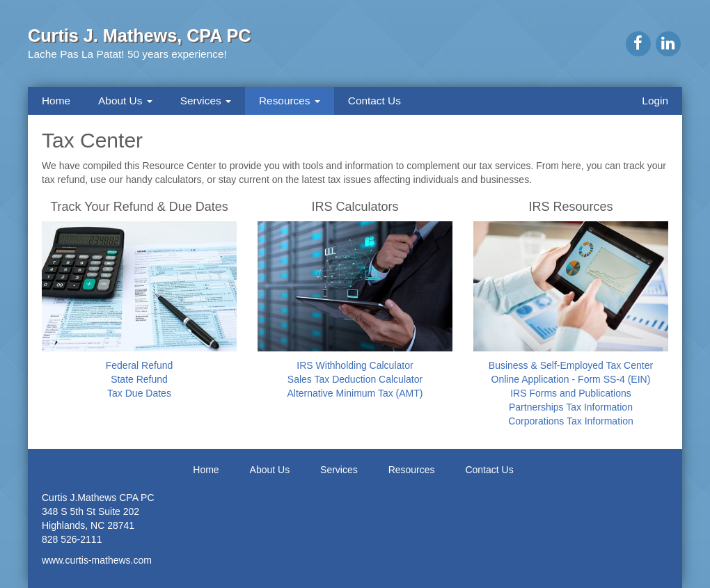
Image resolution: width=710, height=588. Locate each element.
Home (56, 101)
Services (206, 101)
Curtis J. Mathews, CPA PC (140, 35)
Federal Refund (140, 365)
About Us (125, 101)
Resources (290, 101)
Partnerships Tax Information (571, 407)
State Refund (139, 379)
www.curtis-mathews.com (97, 560)
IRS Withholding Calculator (355, 365)
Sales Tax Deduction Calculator (355, 379)
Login (655, 101)
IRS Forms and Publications (571, 393)
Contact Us (374, 101)
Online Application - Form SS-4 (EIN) (571, 379)
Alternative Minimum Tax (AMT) (355, 393)
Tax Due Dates (139, 393)
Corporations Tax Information (571, 421)
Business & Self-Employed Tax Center (571, 365)
